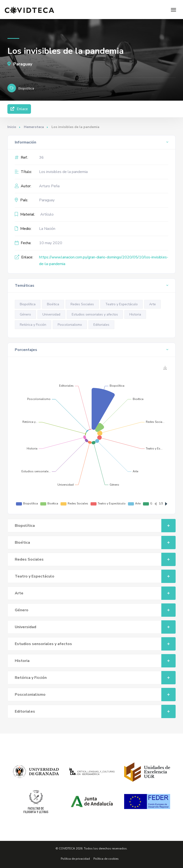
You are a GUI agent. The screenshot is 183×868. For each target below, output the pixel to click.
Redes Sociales (82, 304)
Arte (152, 304)
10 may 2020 (51, 243)
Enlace (19, 109)
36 (41, 158)
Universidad (51, 314)
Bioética (53, 304)
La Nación (47, 229)
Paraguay (20, 64)
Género (25, 314)
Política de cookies (106, 859)
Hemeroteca (34, 127)
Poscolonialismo (70, 325)
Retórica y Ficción (33, 325)
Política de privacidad (75, 859)
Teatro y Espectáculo (122, 304)
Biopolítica (28, 304)
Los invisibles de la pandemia (63, 172)
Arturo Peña (49, 186)
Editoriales (101, 325)
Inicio (12, 127)
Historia (135, 314)
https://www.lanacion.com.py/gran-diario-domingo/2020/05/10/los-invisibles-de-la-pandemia (104, 261)
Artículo (47, 214)
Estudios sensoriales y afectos (95, 314)
